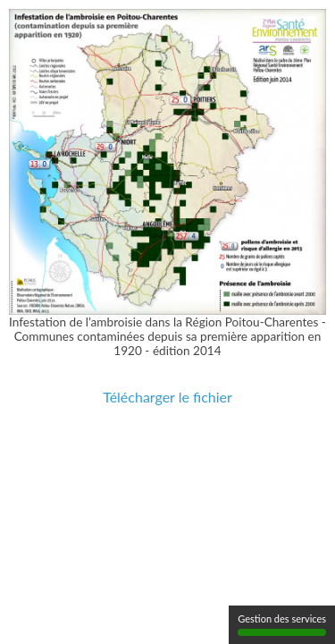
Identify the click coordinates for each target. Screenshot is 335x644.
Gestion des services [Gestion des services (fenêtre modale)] (282, 624)
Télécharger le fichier (167, 397)
